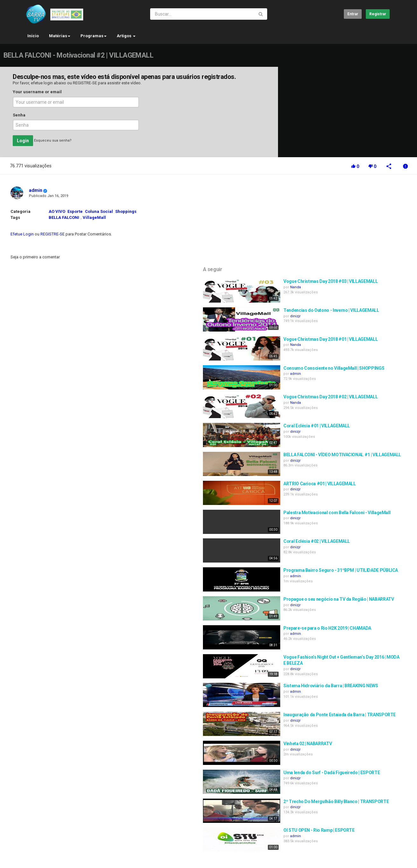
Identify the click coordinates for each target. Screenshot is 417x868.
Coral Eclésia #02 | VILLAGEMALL (364, 458)
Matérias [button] (60, 36)
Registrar (378, 14)
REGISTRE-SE (85, 83)
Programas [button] (94, 36)
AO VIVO (57, 211)
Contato (46, 836)
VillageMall (94, 217)
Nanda (343, 210)
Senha (19, 115)
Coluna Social (99, 211)
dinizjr (343, 239)
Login (23, 141)
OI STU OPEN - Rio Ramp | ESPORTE (366, 747)
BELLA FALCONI (64, 217)
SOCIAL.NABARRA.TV (66, 853)
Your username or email (37, 92)
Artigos (126, 36)
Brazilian (378, 857)
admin (36, 190)
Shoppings (126, 211)
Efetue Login (22, 234)
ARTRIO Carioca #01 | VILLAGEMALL (367, 401)
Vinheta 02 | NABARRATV (355, 661)
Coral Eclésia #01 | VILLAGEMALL (364, 343)
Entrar (353, 14)
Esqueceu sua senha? (53, 141)
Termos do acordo (76, 836)
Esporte (75, 211)
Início (33, 36)
